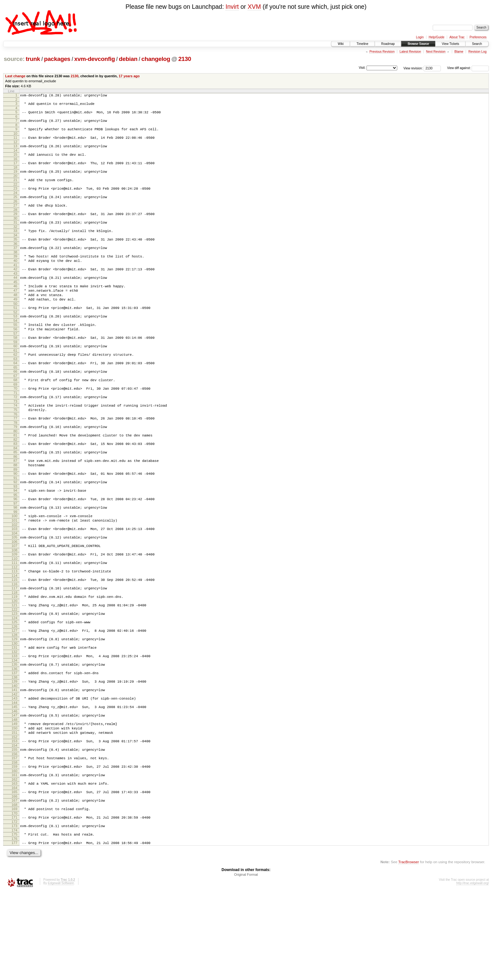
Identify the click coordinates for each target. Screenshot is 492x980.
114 (14, 633)
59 (15, 372)
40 (15, 279)
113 (14, 628)
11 (15, 142)
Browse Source (418, 44)
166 (14, 879)
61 (15, 382)
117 (14, 647)
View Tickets (450, 44)
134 (14, 727)
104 (14, 586)
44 (15, 298)
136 (14, 737)
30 (15, 232)
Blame (459, 52)
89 (15, 515)
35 (15, 255)
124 (14, 680)
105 (14, 590)
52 (15, 338)
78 (15, 462)
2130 (185, 59)
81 (15, 476)
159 (14, 846)
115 (14, 637)
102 (14, 577)
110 (14, 614)
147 (14, 788)
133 (14, 722)
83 (15, 485)
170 (14, 898)
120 (14, 661)
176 (14, 926)
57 (15, 363)
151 (14, 808)
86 (15, 500)
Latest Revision (410, 52)
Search (477, 44)
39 (15, 274)
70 (15, 423)
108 (14, 605)
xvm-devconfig (95, 59)
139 (14, 750)
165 (14, 874)
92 (15, 528)
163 (14, 864)
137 (14, 741)
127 (14, 694)
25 (15, 208)
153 (14, 817)
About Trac (457, 37)
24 (15, 204)
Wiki (341, 44)
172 (14, 907)
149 (14, 797)
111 (14, 618)
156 (14, 832)
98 (15, 556)
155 (14, 827)
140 (14, 755)
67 (15, 410)
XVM (254, 7)
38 (15, 270)
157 (14, 836)
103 (14, 581)
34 (15, 251)
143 (14, 769)
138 (14, 746)
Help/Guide (436, 37)
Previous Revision (382, 52)
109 (14, 609)
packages (57, 59)
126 (14, 690)
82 (15, 481)
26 (15, 214)
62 (15, 386)
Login (420, 37)
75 (15, 447)
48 (15, 318)
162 (14, 860)
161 (14, 855)
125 (14, 684)
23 (15, 199)
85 (15, 495)
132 (14, 718)
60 (15, 376)
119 (14, 656)
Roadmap (388, 44)
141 (14, 760)
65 (15, 400)
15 (15, 161)
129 (14, 703)
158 (14, 842)
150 (14, 803)
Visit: (362, 68)
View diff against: (468, 68)
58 (15, 367)
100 (14, 566)
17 (15, 171)
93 (15, 533)
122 (14, 671)
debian (128, 59)
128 (14, 699)
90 (15, 519)
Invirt (232, 7)
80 (15, 472)
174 (14, 917)
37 (15, 265)
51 (15, 333)
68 (15, 414)
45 (15, 304)
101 (14, 571)
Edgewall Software (61, 972)
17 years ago (129, 76)
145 (14, 778)
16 (15, 166)
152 (14, 813)
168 (14, 889)
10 (15, 138)
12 (15, 148)
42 (15, 289)
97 (15, 552)
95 (15, 543)
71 (15, 429)
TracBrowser (409, 950)
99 (15, 562)
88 (15, 509)
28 (15, 223)
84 (15, 490)
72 (15, 433)
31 (15, 236)
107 (14, 599)
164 (14, 870)
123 (14, 675)
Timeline (362, 44)
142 (14, 765)
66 (15, 404)
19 (15, 180)
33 (15, 246)
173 (14, 912)
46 (15, 308)
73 (15, 438)
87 (15, 504)
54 (15, 348)
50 (15, 329)
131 (14, 712)
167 (14, 883)
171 (14, 902)
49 (15, 324)
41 (15, 285)
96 (15, 547)
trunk (33, 59)
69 (15, 419)
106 (14, 595)
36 (15, 261)
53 (15, 343)
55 (15, 352)
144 (14, 774)
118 (14, 652)
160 (14, 851)
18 (15, 176)
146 (14, 784)
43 (15, 294)
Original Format (246, 963)
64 (15, 395)
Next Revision (436, 52)
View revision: (413, 68)
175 (14, 921)
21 (15, 189)
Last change (15, 76)
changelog (156, 59)
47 (15, 313)
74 (15, 442)
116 (14, 642)
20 (15, 185)
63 (15, 391)
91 (15, 524)
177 (14, 930)
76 (15, 453)
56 (15, 357)
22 (15, 195)
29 (15, 227)
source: (14, 59)
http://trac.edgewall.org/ (473, 972)
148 (14, 793)
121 (14, 665)
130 (14, 708)
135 (14, 731)
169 (14, 893)
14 (15, 157)
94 (15, 538)
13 (15, 152)
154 (14, 823)
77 (15, 457)
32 (15, 242)
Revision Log (478, 52)
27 (15, 218)
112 (14, 624)
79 (15, 466)
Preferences (478, 37)
